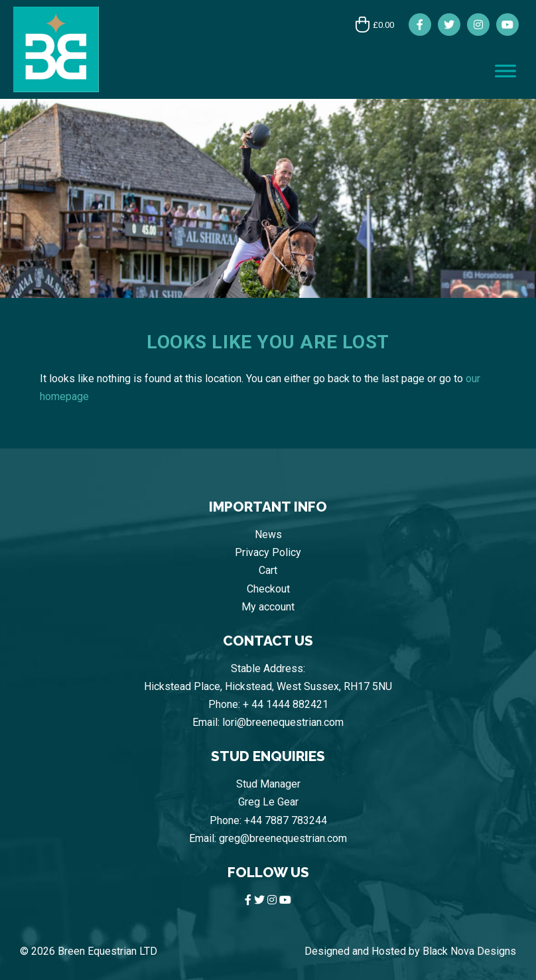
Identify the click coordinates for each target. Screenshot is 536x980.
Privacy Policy (268, 552)
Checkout (268, 589)
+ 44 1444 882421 (286, 704)
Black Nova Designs (469, 951)
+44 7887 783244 (286, 820)
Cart (268, 570)
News (268, 534)
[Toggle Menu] (505, 71)
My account (268, 607)
